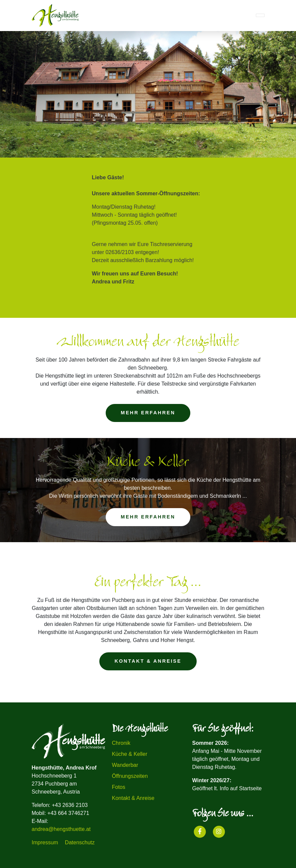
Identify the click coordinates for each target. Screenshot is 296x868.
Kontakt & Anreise (133, 798)
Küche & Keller (130, 754)
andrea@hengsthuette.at (61, 829)
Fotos (119, 787)
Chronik (121, 743)
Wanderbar (125, 765)
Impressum (45, 842)
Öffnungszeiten (130, 776)
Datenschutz (80, 842)
